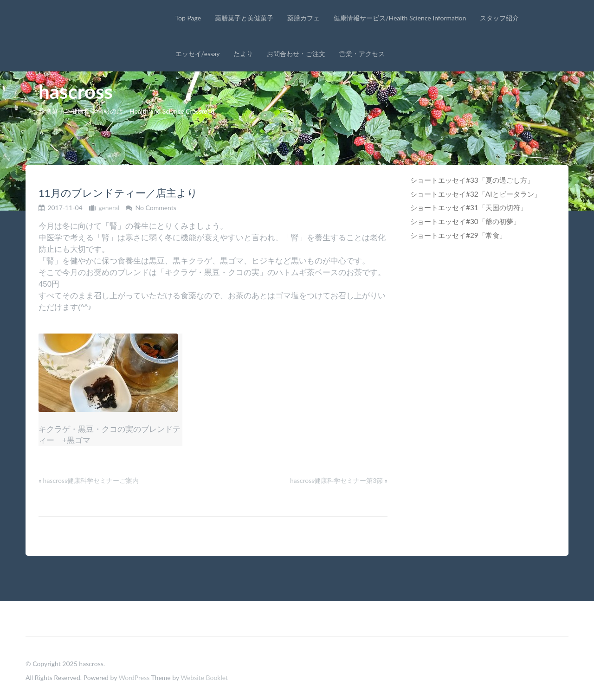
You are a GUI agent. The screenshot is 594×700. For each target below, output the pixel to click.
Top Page (188, 18)
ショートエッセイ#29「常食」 (458, 235)
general (109, 208)
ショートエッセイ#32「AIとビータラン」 (476, 194)
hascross (76, 91)
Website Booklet (204, 678)
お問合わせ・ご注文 (296, 54)
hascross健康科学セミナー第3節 (337, 480)
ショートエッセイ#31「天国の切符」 (469, 207)
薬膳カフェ (303, 18)
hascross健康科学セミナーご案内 (91, 480)
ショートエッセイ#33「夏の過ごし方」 (472, 180)
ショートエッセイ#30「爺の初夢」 (465, 221)
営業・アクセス (362, 54)
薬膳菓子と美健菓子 (244, 18)
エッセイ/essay (198, 54)
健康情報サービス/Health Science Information (400, 18)
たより (243, 54)
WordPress (134, 678)
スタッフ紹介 (499, 18)
